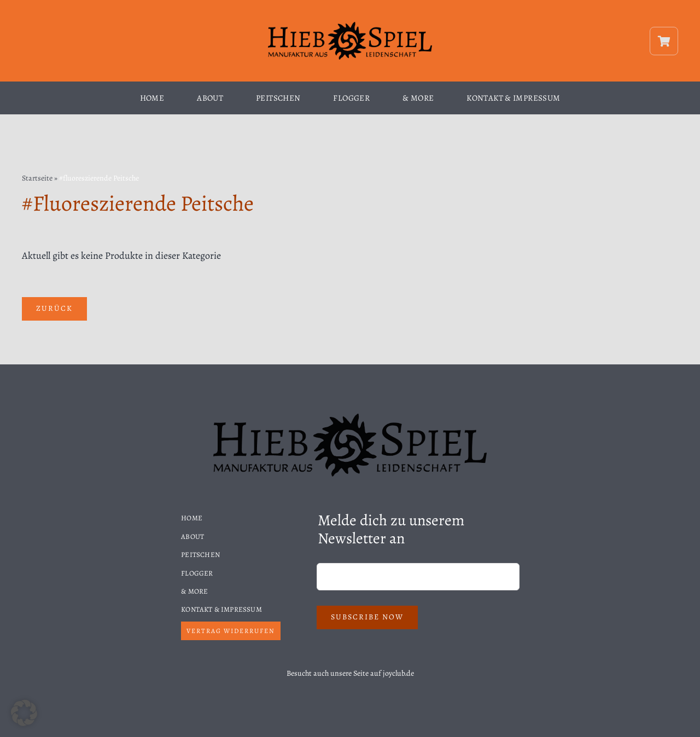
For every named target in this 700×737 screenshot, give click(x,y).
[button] (24, 713)
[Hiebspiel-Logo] (350, 25)
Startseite (37, 178)
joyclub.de (398, 673)
